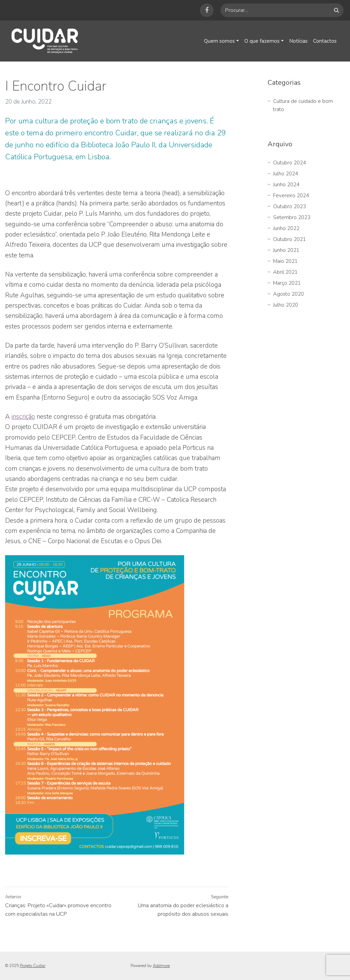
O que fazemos (261, 41)
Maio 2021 (285, 261)
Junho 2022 (286, 228)
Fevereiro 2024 (291, 196)
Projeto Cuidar (33, 966)
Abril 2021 (285, 272)
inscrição (23, 417)
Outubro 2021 (290, 239)
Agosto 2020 (288, 294)
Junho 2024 (286, 185)
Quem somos (218, 41)
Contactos (325, 41)
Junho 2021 (286, 250)
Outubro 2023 (290, 206)
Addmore (161, 966)
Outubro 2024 (290, 163)
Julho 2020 (286, 305)
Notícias (298, 41)
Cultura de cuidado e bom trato (303, 105)
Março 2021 (287, 283)
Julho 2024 (286, 174)
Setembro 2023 (292, 217)
